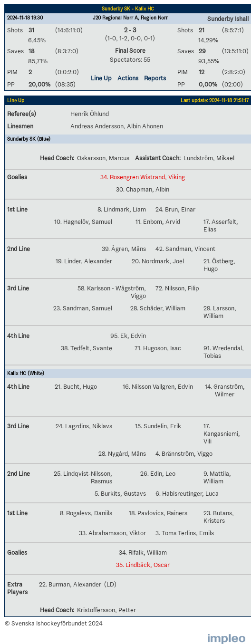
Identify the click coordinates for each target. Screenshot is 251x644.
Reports (155, 78)
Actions (128, 78)
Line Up (101, 78)
